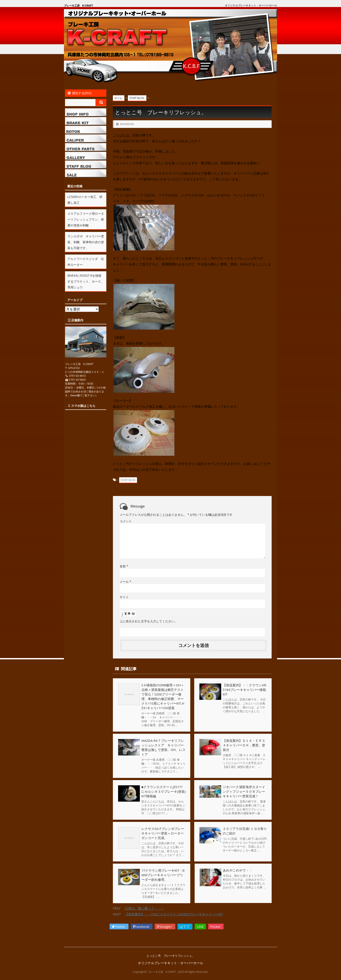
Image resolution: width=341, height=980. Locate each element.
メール (125, 582)
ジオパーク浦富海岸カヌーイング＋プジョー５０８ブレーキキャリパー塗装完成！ (244, 791)
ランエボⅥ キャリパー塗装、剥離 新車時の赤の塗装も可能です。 (86, 242)
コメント (126, 521)
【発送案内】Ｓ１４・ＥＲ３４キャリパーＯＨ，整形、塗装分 (244, 745)
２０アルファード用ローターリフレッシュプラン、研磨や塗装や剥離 (86, 219)
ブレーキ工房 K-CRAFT (78, 6)
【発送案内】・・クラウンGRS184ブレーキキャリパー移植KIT (244, 690)
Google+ (165, 926)
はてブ (185, 926)
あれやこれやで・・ (237, 870)
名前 (124, 566)
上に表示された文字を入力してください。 (149, 621)
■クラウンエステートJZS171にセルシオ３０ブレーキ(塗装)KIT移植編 (164, 791)
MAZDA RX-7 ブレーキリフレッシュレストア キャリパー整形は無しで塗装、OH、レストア (163, 747)
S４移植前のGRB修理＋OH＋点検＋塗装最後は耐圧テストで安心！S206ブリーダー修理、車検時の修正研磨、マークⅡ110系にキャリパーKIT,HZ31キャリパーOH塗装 (163, 696)
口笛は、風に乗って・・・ (144, 908)
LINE (200, 926)
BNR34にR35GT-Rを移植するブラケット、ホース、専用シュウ (86, 281)
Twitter (119, 926)
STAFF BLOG (128, 480)
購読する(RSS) (79, 93)
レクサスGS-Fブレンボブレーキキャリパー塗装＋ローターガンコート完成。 (163, 833)
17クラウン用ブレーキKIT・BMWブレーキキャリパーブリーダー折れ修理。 (163, 875)
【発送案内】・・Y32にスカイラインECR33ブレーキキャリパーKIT (174, 914)
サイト (124, 597)
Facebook (142, 926)
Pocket (216, 926)
